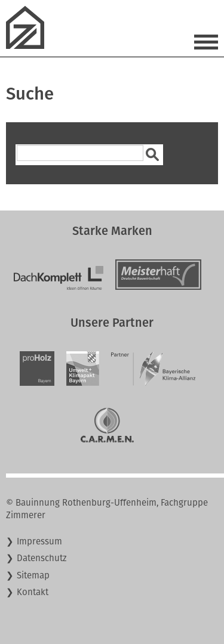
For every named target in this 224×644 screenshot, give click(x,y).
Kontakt (33, 592)
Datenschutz (42, 558)
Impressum (39, 541)
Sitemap (33, 575)
